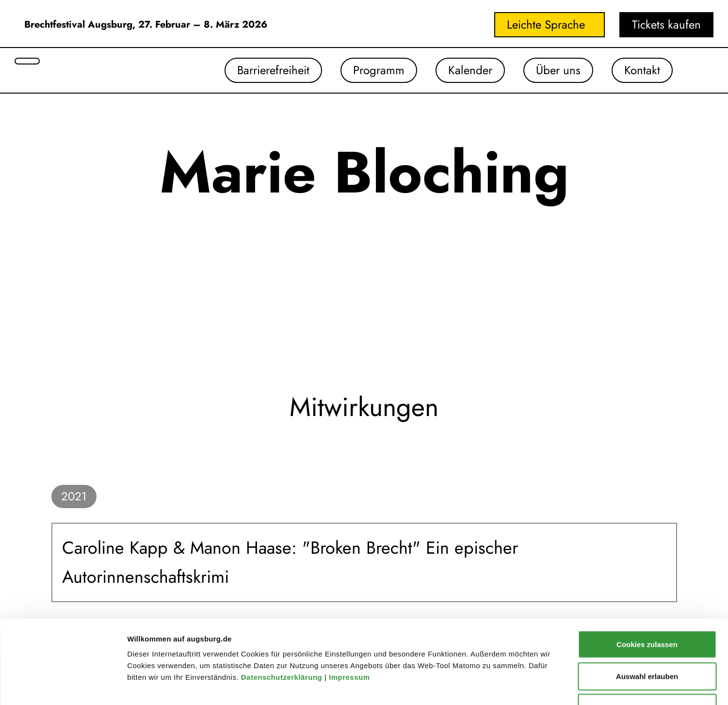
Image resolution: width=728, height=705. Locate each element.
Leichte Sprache (546, 24)
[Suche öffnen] (27, 61)
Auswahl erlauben (647, 598)
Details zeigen (516, 686)
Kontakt (642, 70)
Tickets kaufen (666, 24)
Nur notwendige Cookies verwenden (647, 635)
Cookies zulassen (647, 566)
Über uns (558, 70)
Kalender (470, 70)
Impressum (350, 599)
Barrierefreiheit (273, 70)
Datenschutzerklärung (283, 599)
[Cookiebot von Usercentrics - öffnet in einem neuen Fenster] (63, 686)
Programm (379, 70)
